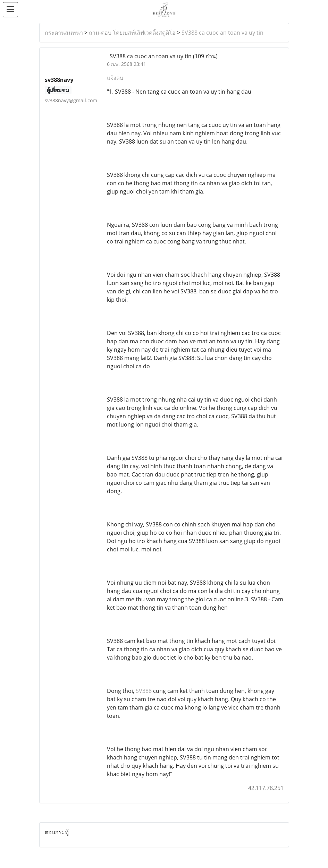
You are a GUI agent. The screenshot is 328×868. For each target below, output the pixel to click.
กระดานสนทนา (64, 33)
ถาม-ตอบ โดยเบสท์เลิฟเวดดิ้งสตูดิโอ (132, 33)
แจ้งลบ (115, 78)
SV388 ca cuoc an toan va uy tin (222, 33)
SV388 (144, 691)
